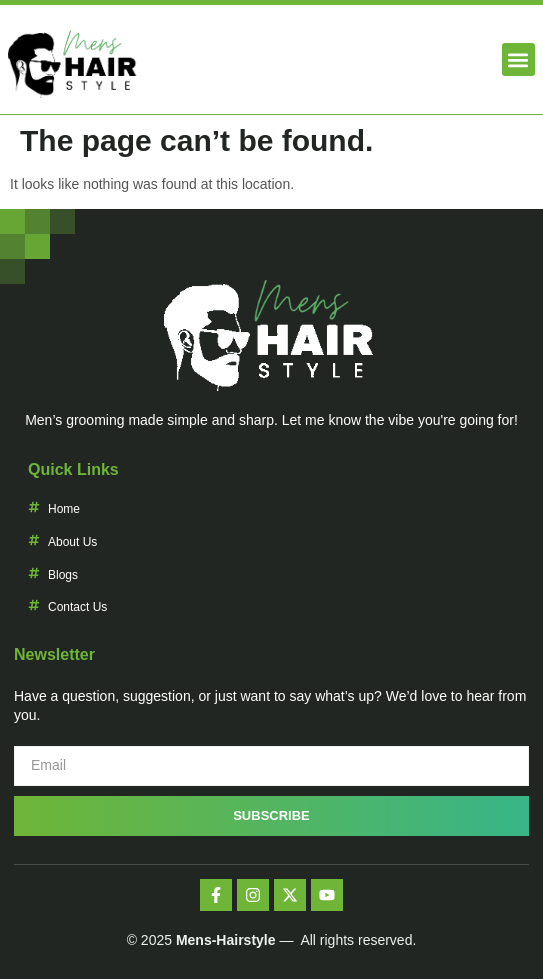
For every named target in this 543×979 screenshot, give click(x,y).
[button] (518, 59)
